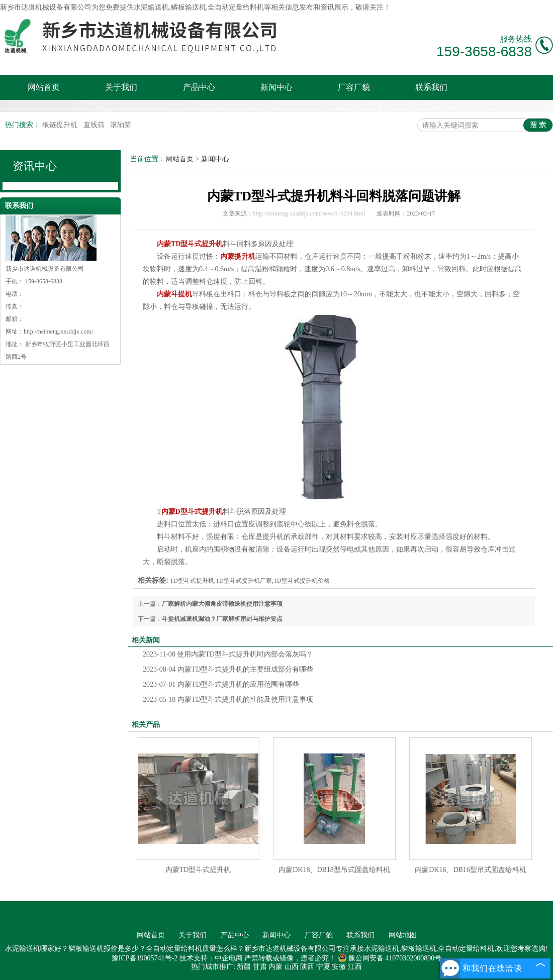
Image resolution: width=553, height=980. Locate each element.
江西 (355, 967)
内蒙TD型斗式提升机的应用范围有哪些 (221, 684)
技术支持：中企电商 (211, 958)
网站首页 (44, 87)
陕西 (307, 967)
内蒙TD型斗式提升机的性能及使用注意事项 (228, 699)
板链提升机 (61, 125)
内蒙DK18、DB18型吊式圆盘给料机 (334, 870)
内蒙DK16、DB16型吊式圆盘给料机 (471, 870)
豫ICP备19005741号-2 (145, 958)
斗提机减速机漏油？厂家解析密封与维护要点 (222, 619)
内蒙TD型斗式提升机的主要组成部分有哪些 (228, 669)
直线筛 (95, 125)
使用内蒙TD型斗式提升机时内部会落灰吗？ (228, 654)
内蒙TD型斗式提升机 (198, 870)
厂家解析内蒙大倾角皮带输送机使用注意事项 (222, 604)
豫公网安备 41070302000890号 (390, 958)
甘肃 (260, 967)
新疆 (244, 967)
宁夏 (323, 967)
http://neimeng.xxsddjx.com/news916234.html (309, 213)
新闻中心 (276, 87)
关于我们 (121, 87)
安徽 (339, 967)
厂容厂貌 (354, 87)
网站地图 (403, 935)
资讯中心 (35, 166)
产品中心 (199, 87)
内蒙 (275, 967)
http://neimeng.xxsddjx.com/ (58, 332)
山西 (292, 967)
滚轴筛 (121, 125)
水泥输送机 (151, 7)
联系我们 (431, 87)
